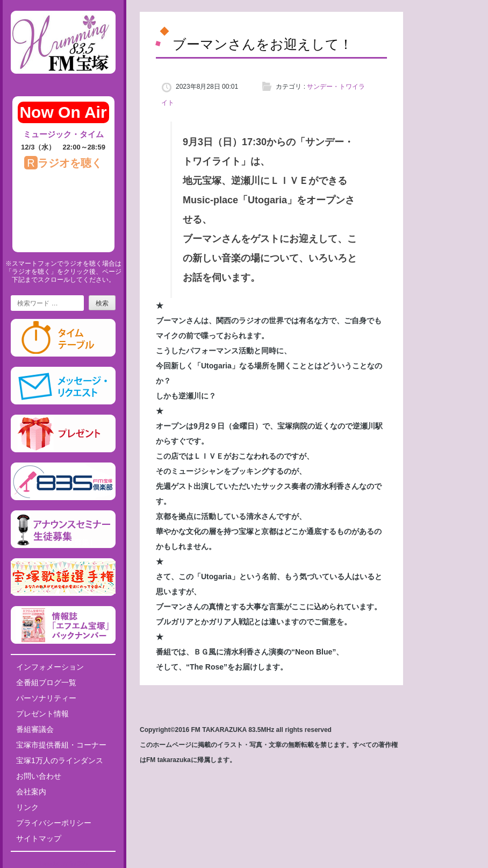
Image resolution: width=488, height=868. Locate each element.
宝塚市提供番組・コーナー (61, 745)
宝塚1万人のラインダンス (60, 760)
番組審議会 (35, 729)
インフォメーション (50, 667)
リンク (27, 807)
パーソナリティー (46, 698)
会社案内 (31, 792)
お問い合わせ (39, 776)
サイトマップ (39, 838)
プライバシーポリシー (54, 823)
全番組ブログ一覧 (46, 682)
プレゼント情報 (42, 714)
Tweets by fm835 (63, 864)
